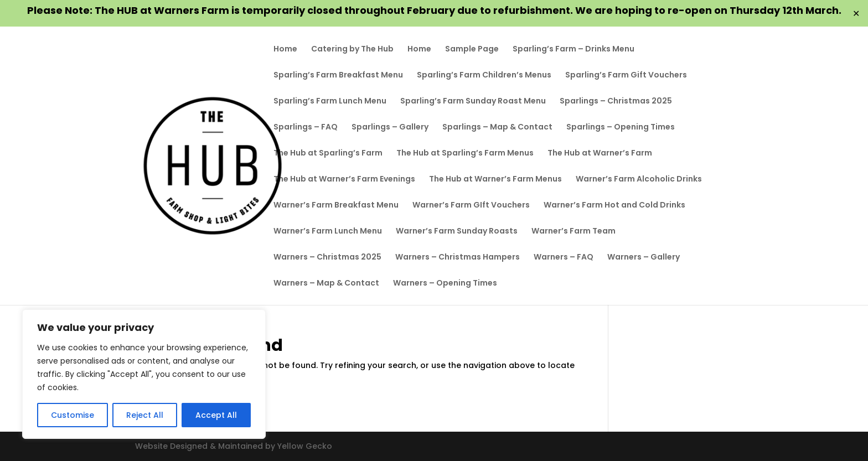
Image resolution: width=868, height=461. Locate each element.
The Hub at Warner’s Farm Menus (495, 180)
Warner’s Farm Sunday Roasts (457, 232)
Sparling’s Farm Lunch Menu (330, 102)
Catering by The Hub (352, 50)
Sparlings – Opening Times (621, 128)
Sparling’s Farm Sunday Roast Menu (473, 102)
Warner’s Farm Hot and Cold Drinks (614, 206)
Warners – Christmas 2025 (327, 258)
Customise (73, 415)
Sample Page (472, 50)
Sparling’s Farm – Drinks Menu (573, 50)
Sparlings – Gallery (390, 128)
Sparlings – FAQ (306, 128)
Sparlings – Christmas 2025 (616, 102)
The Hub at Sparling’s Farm (328, 154)
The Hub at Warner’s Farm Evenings (344, 180)
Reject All (145, 415)
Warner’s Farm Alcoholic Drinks (639, 180)
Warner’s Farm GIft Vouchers (471, 206)
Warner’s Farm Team (573, 232)
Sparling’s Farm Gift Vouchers (626, 76)
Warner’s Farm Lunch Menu (328, 232)
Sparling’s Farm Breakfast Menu (338, 76)
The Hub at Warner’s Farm (600, 154)
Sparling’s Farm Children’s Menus (484, 76)
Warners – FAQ (564, 258)
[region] (144, 374)
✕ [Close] (856, 14)
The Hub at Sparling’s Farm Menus (465, 154)
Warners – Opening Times (445, 284)
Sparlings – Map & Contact (497, 128)
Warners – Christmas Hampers (458, 258)
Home (285, 50)
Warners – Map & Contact (326, 284)
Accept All (216, 415)
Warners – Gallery (644, 258)
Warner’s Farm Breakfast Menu (336, 206)
